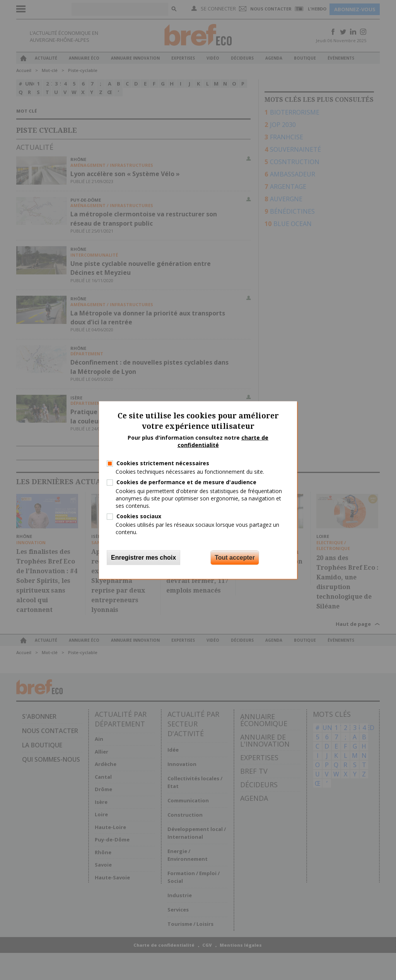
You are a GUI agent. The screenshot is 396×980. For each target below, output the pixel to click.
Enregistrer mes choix (143, 557)
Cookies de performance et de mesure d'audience (186, 482)
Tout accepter (235, 557)
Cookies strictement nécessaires (163, 463)
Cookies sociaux (139, 516)
